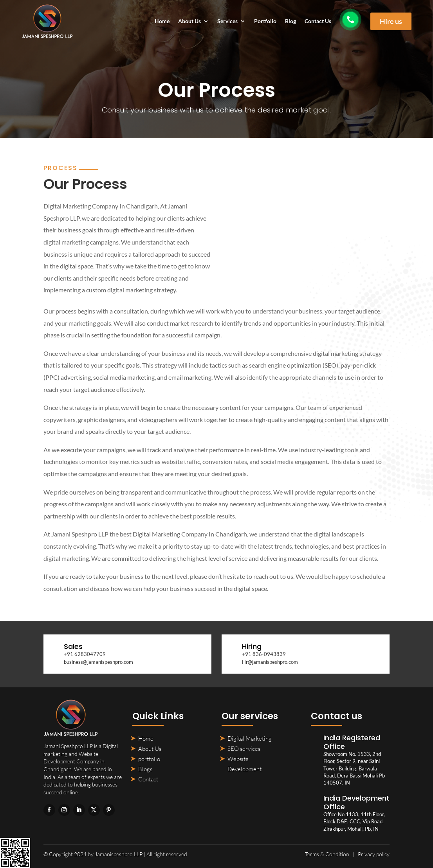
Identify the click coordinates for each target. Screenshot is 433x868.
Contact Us (318, 21)
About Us (189, 21)
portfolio (149, 759)
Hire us (391, 21)
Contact (148, 779)
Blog (290, 21)
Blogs (145, 769)
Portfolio (265, 21)
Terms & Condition (327, 854)
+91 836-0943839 (264, 654)
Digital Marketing (250, 738)
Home (162, 21)
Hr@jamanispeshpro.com (270, 662)
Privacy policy (374, 854)
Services (227, 21)
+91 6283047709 (85, 654)
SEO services (244, 749)
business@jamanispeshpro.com (98, 662)
